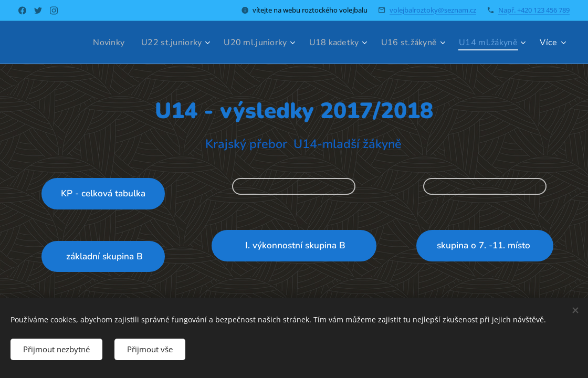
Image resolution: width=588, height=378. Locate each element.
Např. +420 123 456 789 (534, 10)
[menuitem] (93, 43)
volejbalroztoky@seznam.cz (433, 10)
